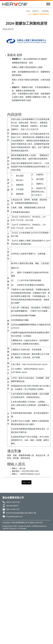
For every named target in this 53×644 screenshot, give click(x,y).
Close (3, 532)
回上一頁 (26, 482)
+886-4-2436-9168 (13, 502)
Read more (6, 569)
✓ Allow (4, 538)
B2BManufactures (39, 526)
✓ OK (34, 642)
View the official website (25, 569)
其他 (14, 87)
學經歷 (15, 59)
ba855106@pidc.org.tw (30, 474)
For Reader (22, 528)
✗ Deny (4, 541)
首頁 (28, 11)
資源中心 (36, 11)
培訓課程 (45, 11)
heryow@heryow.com (14, 516)
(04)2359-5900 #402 (30, 471)
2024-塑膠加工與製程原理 (38, 14)
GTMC (15, 526)
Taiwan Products (25, 526)
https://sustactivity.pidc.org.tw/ (35, 364)
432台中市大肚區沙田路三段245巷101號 (21, 513)
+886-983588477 (12, 506)
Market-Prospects (10, 528)
